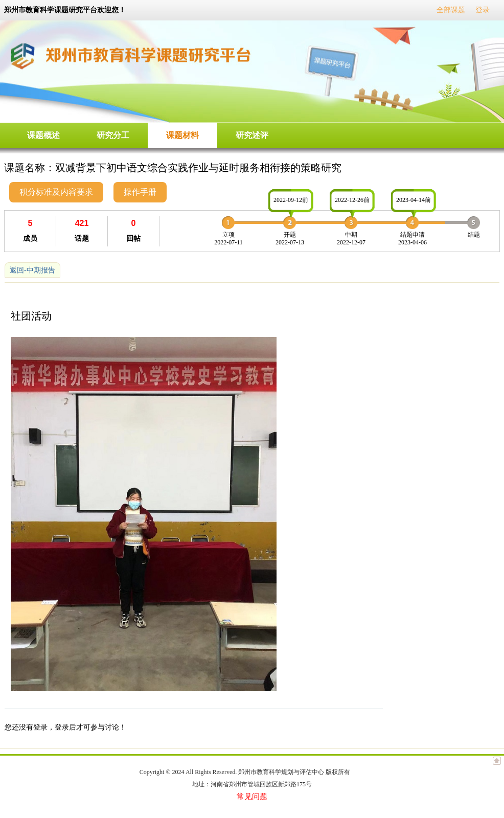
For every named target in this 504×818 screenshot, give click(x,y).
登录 (483, 10)
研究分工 (113, 135)
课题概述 (43, 135)
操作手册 (140, 192)
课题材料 (182, 135)
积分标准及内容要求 (56, 192)
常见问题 (252, 797)
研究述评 (252, 135)
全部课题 (451, 10)
